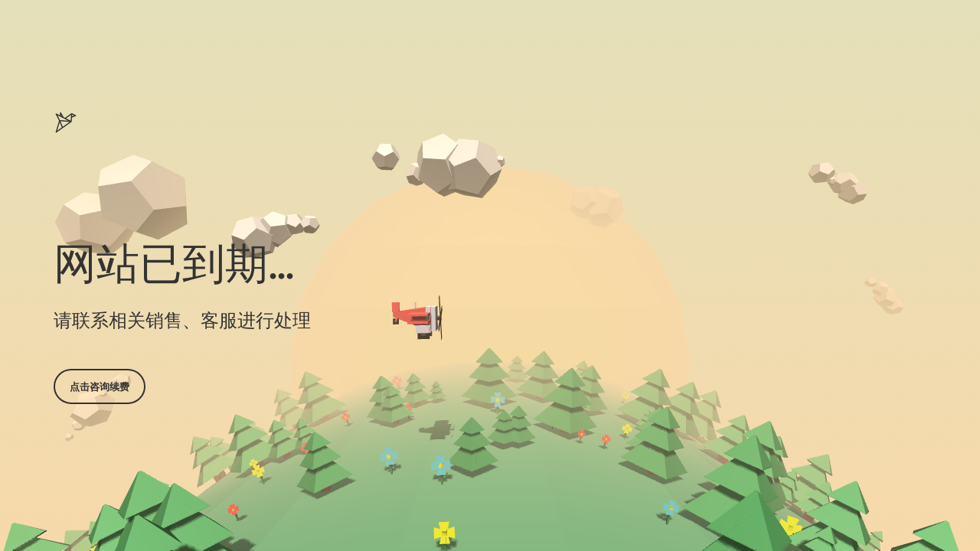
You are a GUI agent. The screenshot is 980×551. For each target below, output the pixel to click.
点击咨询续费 (100, 386)
